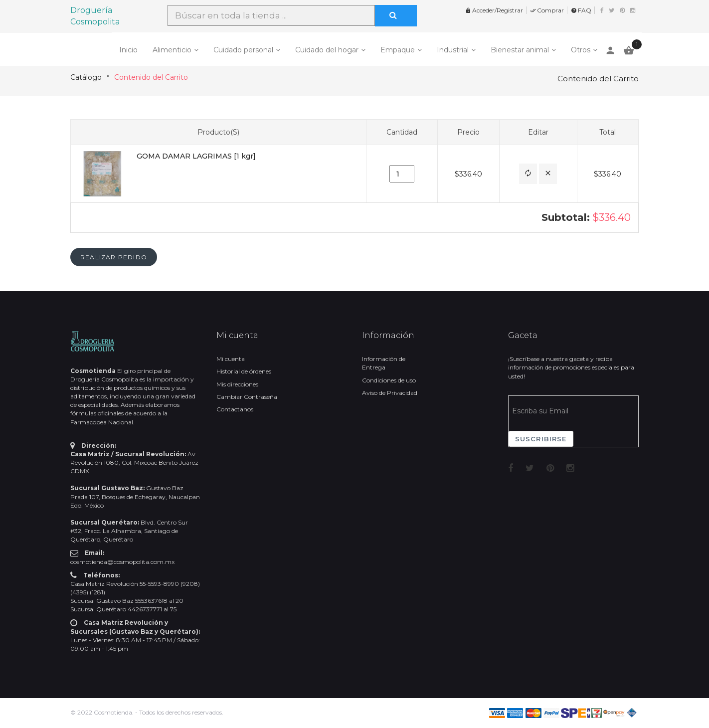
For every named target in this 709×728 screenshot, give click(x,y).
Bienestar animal (520, 50)
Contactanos (235, 409)
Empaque (398, 50)
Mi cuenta (231, 359)
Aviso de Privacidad (390, 393)
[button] (528, 174)
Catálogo (86, 77)
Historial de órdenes (244, 371)
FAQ (581, 10)
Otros (581, 50)
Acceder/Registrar (494, 10)
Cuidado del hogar (327, 50)
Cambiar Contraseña (247, 397)
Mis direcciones (237, 384)
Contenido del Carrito (151, 77)
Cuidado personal (243, 50)
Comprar (547, 10)
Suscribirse (541, 439)
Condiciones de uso (389, 380)
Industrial (453, 50)
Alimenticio (172, 50)
